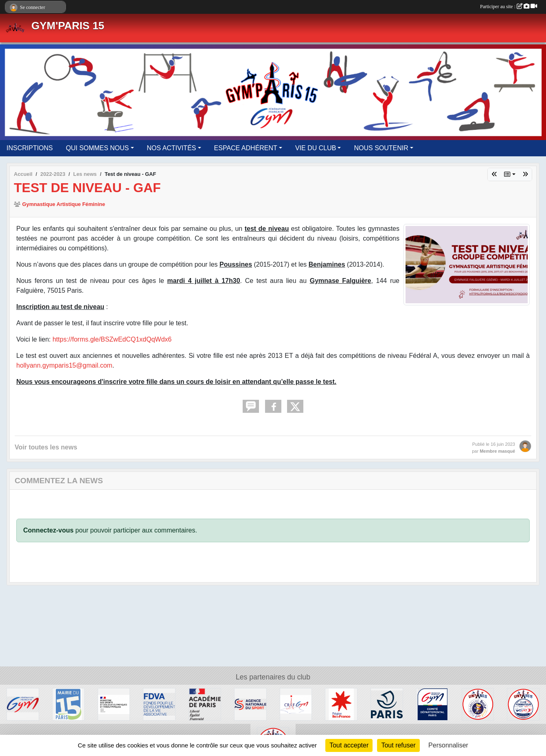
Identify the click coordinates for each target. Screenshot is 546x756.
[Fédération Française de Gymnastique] (23, 704)
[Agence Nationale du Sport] (250, 704)
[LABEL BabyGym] (478, 704)
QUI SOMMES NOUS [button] (98, 148)
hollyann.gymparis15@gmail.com (64, 365)
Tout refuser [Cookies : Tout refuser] (398, 745)
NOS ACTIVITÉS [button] (172, 148)
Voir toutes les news (46, 447)
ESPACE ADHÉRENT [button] (246, 148)
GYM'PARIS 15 (68, 26)
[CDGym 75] (432, 704)
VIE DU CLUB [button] (316, 148)
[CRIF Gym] (296, 704)
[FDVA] (159, 704)
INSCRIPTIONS (30, 148)
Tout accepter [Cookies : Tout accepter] (349, 745)
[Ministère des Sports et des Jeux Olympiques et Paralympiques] (114, 704)
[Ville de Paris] (387, 704)
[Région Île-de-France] (341, 704)
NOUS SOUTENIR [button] (381, 148)
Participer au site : (509, 7)
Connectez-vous (48, 530)
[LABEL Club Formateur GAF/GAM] (523, 704)
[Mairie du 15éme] (68, 704)
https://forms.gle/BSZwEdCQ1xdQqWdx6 (112, 339)
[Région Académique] (205, 704)
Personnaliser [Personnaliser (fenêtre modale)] (448, 745)
